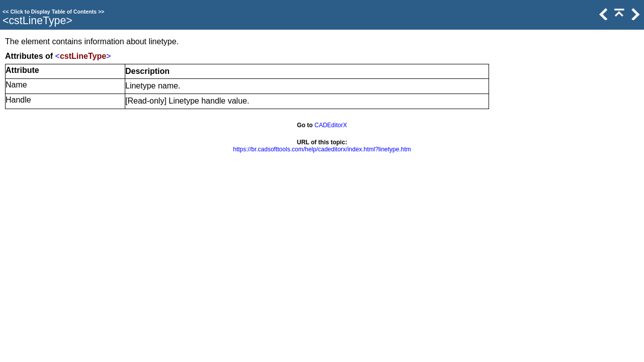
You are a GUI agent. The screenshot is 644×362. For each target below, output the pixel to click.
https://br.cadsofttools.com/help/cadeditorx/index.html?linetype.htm (322, 149)
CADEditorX (331, 125)
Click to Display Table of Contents (53, 12)
